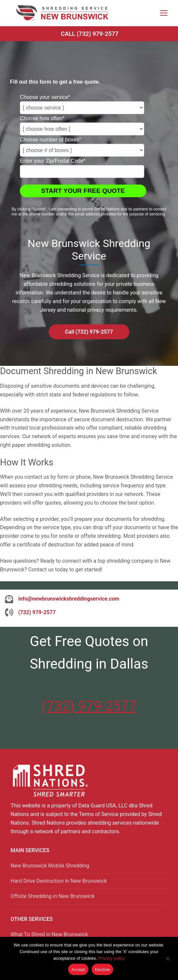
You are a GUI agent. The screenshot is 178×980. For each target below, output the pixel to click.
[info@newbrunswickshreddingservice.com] (62, 599)
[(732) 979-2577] (30, 612)
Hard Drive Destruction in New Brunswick (59, 881)
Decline (102, 970)
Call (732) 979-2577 (90, 34)
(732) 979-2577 (89, 706)
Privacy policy (111, 958)
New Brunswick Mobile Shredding (50, 866)
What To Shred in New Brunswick (49, 934)
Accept (78, 970)
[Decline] (167, 961)
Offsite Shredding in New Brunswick (53, 896)
